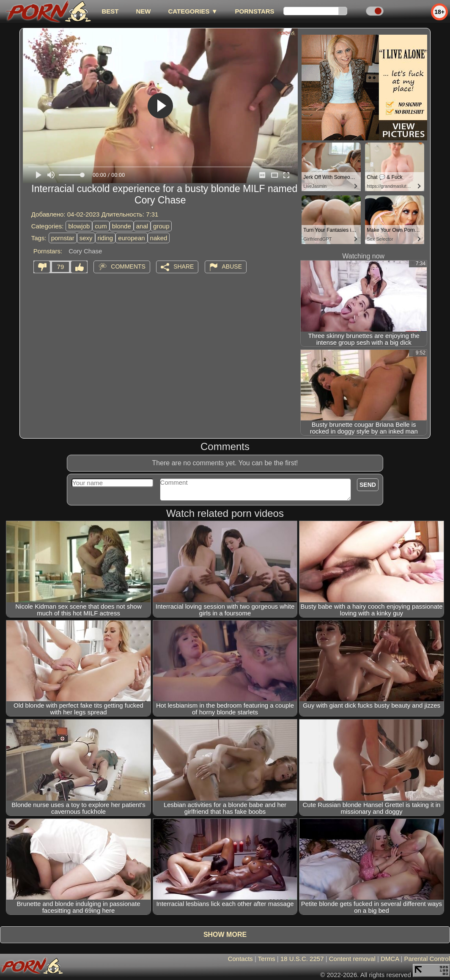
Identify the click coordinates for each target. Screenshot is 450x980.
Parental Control (427, 959)
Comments (128, 266)
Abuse (232, 266)
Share (184, 266)
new (143, 11)
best (110, 11)
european (131, 238)
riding (106, 238)
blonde (122, 226)
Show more (225, 935)
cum (101, 226)
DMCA (390, 959)
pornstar (63, 238)
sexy (86, 238)
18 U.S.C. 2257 (302, 959)
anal (142, 226)
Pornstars (255, 11)
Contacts (240, 959)
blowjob (79, 226)
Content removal (352, 959)
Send (368, 485)
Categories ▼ (193, 11)
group (161, 226)
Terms (267, 959)
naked (159, 238)
